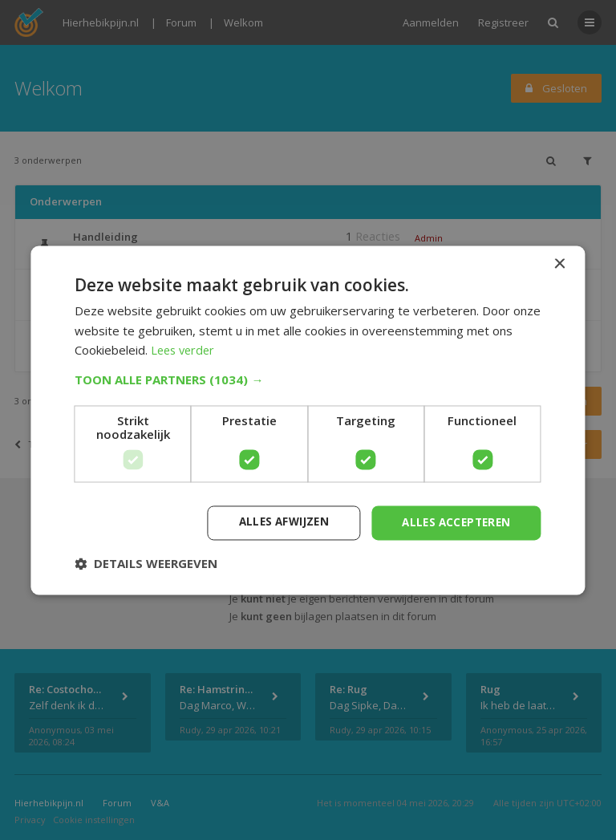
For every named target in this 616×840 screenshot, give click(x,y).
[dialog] (308, 420)
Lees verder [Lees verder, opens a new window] (185, 350)
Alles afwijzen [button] (275, 522)
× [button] (559, 264)
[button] (308, 379)
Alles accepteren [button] (453, 522)
